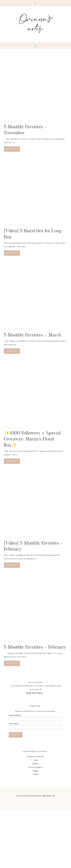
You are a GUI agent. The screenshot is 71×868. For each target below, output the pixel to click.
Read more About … (35, 693)
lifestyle (8, 121)
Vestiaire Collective (36, 757)
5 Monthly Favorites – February (35, 647)
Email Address (15, 715)
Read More (12, 149)
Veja (35, 760)
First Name (14, 724)
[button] (35, 3)
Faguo (35, 771)
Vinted (35, 774)
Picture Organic (35, 767)
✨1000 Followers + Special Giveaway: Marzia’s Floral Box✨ (32, 439)
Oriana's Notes (35, 23)
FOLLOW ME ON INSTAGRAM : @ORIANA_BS (35, 796)
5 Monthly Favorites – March (32, 335)
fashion (12, 225)
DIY (5, 225)
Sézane (36, 764)
